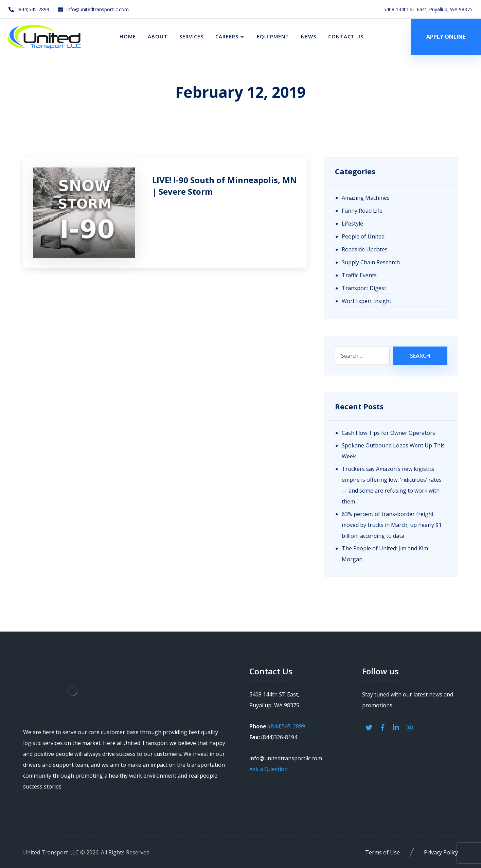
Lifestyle (352, 224)
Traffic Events (359, 275)
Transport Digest (364, 288)
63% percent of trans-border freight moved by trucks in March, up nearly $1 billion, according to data (392, 525)
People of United (363, 236)
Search (420, 356)
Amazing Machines (366, 198)
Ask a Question (269, 769)
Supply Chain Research (371, 262)
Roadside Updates (365, 249)
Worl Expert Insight (367, 301)
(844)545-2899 (287, 726)
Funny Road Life (362, 211)
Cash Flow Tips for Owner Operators (388, 433)
